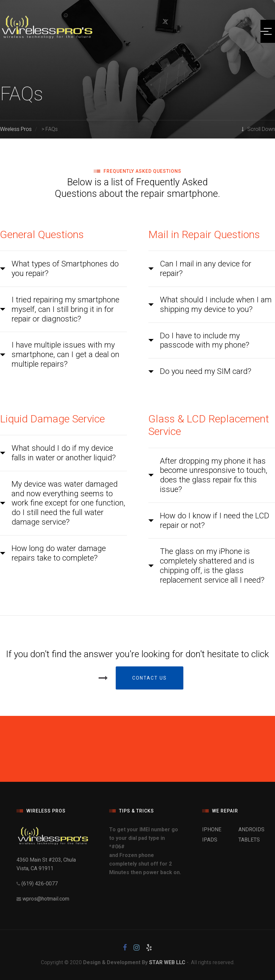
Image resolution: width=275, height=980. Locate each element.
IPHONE (212, 829)
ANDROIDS (251, 829)
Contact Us (150, 678)
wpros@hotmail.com (46, 899)
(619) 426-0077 (39, 884)
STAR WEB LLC (167, 962)
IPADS (210, 840)
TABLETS (249, 840)
